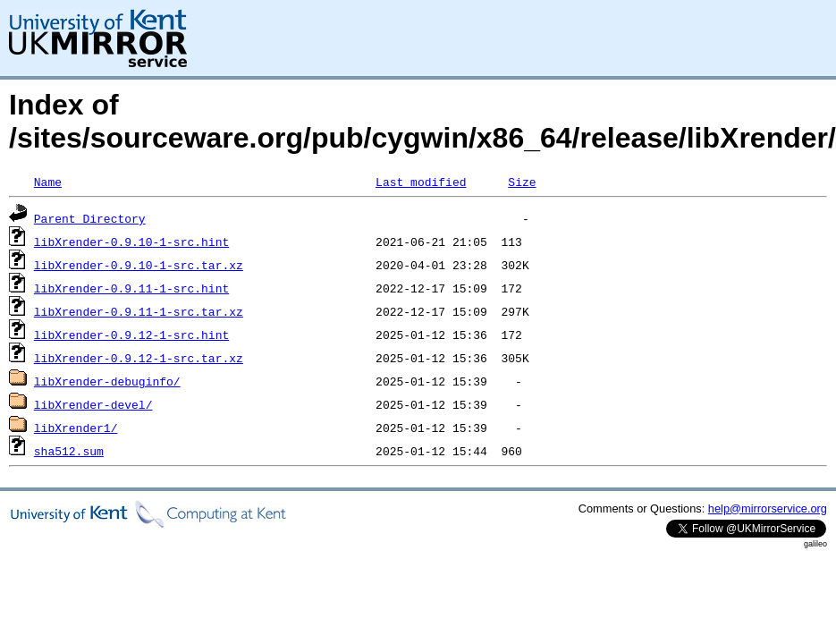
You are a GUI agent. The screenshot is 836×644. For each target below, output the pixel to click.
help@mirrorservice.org (768, 508)
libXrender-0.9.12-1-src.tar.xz (139, 358)
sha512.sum (69, 451)
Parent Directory (90, 218)
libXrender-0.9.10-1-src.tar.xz (139, 265)
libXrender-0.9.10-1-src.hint (131, 241)
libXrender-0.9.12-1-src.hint (131, 335)
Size (522, 182)
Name (48, 182)
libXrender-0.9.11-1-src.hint (131, 288)
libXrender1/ (76, 428)
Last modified (421, 182)
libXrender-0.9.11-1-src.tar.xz (139, 311)
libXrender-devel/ (93, 404)
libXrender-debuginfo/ (107, 381)
